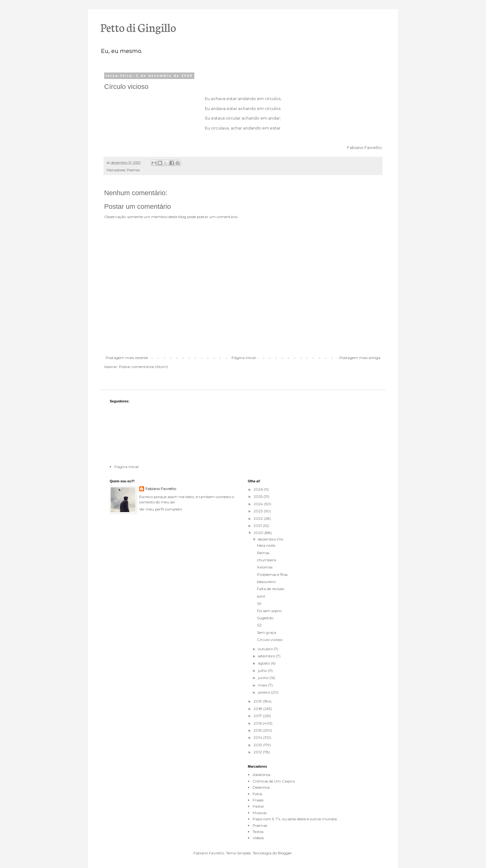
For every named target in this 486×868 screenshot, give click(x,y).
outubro (266, 649)
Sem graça (267, 632)
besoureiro (266, 582)
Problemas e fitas (272, 574)
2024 (259, 504)
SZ (259, 625)
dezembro (267, 539)
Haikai (258, 806)
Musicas (260, 813)
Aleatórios (261, 775)
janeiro (264, 692)
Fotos (257, 794)
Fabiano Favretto (161, 489)
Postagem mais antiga (360, 358)
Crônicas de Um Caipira (274, 781)
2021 (258, 526)
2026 (259, 489)
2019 (258, 701)
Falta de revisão (271, 589)
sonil (261, 596)
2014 (258, 737)
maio (263, 685)
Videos (258, 838)
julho (263, 671)
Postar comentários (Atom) (144, 367)
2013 (258, 745)
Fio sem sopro (269, 611)
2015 (258, 730)
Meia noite (266, 545)
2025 (258, 496)
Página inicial (244, 358)
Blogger (285, 853)
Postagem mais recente (127, 358)
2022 (259, 518)
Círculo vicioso (270, 640)
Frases (258, 800)
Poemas (133, 170)
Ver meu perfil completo (161, 509)
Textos (258, 832)
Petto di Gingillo (138, 27)
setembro (267, 656)
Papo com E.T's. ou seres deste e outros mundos (295, 819)
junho (264, 678)
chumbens (267, 560)
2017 (258, 716)
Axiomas (265, 567)
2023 (259, 511)
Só (259, 603)
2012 (258, 752)
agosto (264, 663)
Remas (263, 553)
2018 (258, 709)
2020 (259, 533)
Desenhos (261, 787)
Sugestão (265, 618)
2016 (258, 723)
